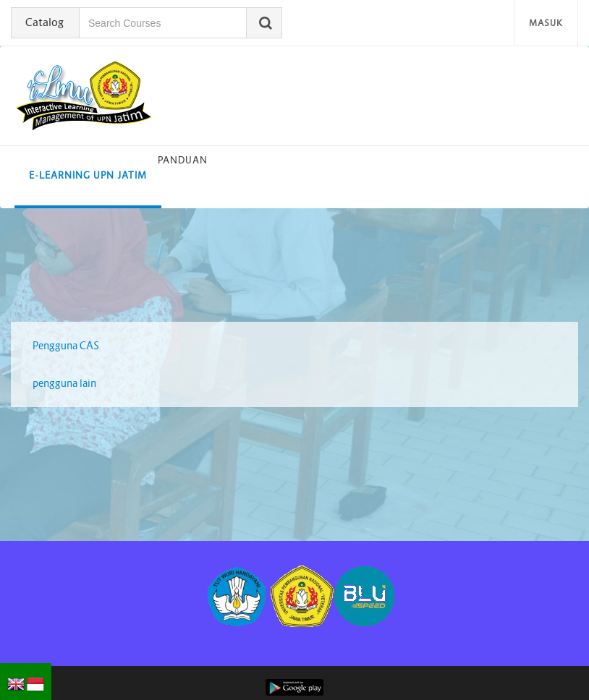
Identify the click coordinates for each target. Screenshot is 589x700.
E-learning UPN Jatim (88, 175)
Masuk (546, 23)
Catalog (45, 22)
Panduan (183, 160)
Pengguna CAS (66, 346)
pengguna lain (64, 383)
